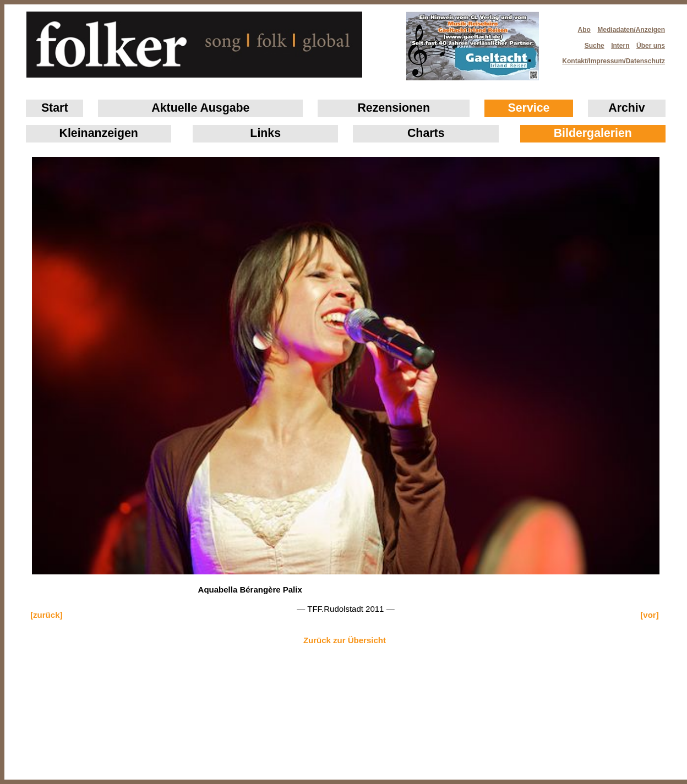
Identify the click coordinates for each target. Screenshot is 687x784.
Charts (426, 133)
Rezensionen (394, 108)
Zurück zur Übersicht (345, 640)
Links (265, 133)
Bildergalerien (593, 133)
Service (529, 108)
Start (55, 108)
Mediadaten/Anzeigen (631, 30)
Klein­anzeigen (99, 133)
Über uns (651, 46)
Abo (584, 30)
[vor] (649, 615)
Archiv (626, 108)
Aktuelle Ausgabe (200, 108)
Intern (620, 46)
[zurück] (46, 615)
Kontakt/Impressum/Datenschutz (610, 58)
